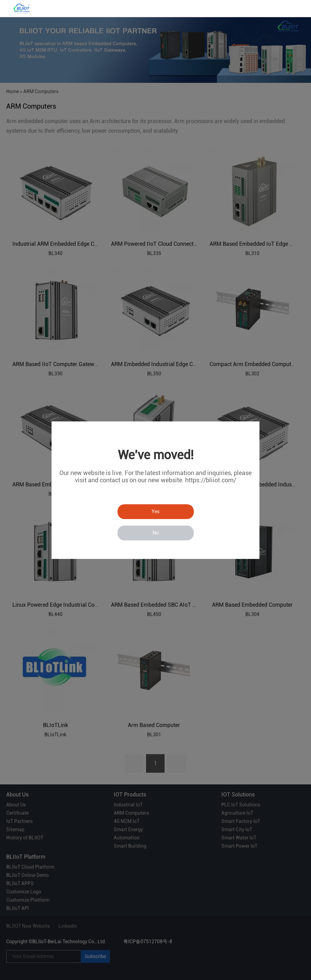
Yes (155, 511)
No (156, 533)
